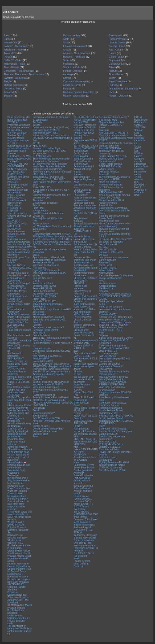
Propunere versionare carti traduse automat (19, 126)
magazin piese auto (109, 221)
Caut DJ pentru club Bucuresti (48, 213)
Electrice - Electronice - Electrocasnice (24, 74)
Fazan (102, 128)
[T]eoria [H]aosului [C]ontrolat (48, 218)
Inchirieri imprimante (18, 564)
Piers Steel (38, 208)
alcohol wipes (40, 377)
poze (76, 351)
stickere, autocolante (84, 325)
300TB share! (40, 416)
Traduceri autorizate (84, 540)
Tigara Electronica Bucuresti (114, 377)
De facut (103, 255)
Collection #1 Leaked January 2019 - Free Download (18, 600)
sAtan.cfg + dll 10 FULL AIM (114, 325)
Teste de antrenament (85, 198)
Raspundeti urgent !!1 (44, 395)
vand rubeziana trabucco (112, 387)
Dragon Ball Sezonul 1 (85, 299)
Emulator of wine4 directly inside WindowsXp (17, 203)
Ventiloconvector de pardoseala (49, 260)
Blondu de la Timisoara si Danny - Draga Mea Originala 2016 (116, 339)
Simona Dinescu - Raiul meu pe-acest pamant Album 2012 (116, 318)
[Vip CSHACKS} (107, 356)
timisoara (78, 174)
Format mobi (80, 286)
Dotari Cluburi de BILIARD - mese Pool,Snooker (82, 192)
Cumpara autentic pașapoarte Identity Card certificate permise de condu (141, 166)
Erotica (112, 53)
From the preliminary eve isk (114, 216)
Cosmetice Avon (41, 335)
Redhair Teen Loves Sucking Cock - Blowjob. (84, 135)
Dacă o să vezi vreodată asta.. (81, 155)
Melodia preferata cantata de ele (140, 139)
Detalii (36, 410)
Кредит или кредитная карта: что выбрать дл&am (86, 366)
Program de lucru (16, 608)
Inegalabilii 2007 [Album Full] (48, 177)
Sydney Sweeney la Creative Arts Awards (18, 409)
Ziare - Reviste (11, 67)
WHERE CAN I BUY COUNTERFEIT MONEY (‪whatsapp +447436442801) (18, 168)
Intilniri (36, 231)
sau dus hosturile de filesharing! (84, 381)
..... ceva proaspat (108, 353)
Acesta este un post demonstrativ (18, 191)
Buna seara (39, 333)
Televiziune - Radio (14, 50)
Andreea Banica (107, 286)
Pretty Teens (39, 299)
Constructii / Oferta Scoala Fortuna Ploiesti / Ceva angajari (115, 430)
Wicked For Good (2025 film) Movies (17, 290)
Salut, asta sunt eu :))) (85, 244)
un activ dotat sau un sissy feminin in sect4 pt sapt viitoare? (18, 276)
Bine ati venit (106, 369)
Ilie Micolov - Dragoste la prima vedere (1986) (85, 536)
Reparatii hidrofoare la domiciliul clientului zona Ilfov (116, 144)
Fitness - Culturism (119, 96)
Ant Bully (37, 122)
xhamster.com (106, 231)
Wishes (37, 125)
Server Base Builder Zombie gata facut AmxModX (84, 470)
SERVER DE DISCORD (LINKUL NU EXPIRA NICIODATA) (18, 225)
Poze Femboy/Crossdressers (114, 398)
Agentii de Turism (72, 85)
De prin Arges (14, 130)
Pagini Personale (118, 39)
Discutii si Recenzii (109, 172)
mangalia (104, 291)
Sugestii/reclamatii (17, 239)
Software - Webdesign (15, 46)
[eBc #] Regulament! (141, 118)
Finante (67, 89)
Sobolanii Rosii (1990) (44, 286)
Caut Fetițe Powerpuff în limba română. (19, 285)
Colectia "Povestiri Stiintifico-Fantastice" (18, 529)
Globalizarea (106, 460)
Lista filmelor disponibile (45, 203)
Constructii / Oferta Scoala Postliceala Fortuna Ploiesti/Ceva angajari (113, 405)
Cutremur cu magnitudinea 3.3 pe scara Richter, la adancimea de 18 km (84, 305)
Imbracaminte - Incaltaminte (123, 89)
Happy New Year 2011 (85, 416)
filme (35, 436)
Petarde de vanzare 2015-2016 (140, 125)
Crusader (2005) (108, 314)
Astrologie (68, 74)
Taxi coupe (13, 475)
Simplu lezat (105, 265)
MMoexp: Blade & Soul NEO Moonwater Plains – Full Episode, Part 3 (19, 381)
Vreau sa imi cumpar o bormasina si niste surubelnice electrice (115, 309)
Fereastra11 (39, 408)
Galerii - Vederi (117, 57)
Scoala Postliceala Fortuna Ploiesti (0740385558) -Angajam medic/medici (53, 365)
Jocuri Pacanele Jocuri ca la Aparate (85, 459)
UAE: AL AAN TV (16, 265)
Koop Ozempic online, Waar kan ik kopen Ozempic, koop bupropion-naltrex (19, 492)
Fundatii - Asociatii (73, 71)
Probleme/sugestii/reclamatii (47, 169)
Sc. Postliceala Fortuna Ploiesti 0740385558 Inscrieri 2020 (86, 148)
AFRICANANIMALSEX (111, 192)
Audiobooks (13, 294)
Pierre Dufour (14, 179)
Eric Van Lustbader (17, 133)
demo (102, 304)
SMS (111, 92)
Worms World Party (17, 499)
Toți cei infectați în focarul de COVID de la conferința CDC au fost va (19, 630)
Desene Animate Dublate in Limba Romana (16, 234)
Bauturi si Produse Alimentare (79, 92)
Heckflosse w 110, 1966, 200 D (49, 179)
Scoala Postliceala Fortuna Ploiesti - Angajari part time (83, 488)
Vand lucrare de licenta (19, 553)
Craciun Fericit (40, 434)
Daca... (103, 400)
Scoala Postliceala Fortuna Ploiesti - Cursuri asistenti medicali (83, 479)
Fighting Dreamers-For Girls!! (114, 462)
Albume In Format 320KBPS (17, 373)
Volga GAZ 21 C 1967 (44, 301)
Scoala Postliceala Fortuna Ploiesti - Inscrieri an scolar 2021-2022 (52, 383)
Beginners (13, 356)
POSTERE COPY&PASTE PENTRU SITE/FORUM (113, 383)
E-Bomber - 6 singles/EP (14, 209)
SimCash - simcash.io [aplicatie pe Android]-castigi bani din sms (85, 128)
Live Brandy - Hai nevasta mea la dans (84, 544)
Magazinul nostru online (111, 122)
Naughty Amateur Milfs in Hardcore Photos (112, 202)
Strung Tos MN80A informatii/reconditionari (19, 448)
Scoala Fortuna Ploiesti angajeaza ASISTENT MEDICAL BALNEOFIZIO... (116, 421)
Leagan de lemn (82, 561)
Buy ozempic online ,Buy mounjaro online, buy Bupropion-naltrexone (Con (19, 482)
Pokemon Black (41, 224)
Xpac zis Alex (40, 146)
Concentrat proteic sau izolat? (48, 327)
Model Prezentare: (140, 189)
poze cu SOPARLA (83, 346)
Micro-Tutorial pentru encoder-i (115, 224)
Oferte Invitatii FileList (19, 551)
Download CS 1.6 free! (85, 520)
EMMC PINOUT (16, 525)
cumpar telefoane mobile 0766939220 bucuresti (112, 466)
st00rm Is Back (139, 194)
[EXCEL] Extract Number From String (18, 176)
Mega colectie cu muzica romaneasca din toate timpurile (84, 525)
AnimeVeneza (106, 273)
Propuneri (12, 592)
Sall (136, 151)
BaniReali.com (106, 288)
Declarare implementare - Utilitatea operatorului (18, 616)
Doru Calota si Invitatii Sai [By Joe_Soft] (19, 388)
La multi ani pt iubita (109, 364)
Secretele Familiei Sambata (17, 588)
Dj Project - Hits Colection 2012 (115, 239)
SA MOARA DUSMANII (19, 605)
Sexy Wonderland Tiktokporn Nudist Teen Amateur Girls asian (51, 160)
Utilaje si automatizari (74, 96)
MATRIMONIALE (82, 231)
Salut (35, 185)
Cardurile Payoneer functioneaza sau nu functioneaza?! (116, 277)
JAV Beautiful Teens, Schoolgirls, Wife (53, 237)
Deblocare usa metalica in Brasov (17, 536)
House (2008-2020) (43, 361)
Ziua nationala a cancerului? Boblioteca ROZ (47, 357)
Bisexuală (104, 174)
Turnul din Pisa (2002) (44, 296)
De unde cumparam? (44, 413)
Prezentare (13, 473)
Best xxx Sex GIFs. (43, 278)
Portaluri (8, 57)
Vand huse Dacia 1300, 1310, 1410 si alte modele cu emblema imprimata (52, 240)
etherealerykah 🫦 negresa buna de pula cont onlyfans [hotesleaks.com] (19, 466)
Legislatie (114, 85)
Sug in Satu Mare (108, 120)
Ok (75, 234)
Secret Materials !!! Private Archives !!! (53, 343)
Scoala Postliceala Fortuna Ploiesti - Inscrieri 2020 (83, 161)
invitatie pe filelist (16, 621)
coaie (10, 623)
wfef (76, 447)
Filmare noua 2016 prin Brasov (115, 322)
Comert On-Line (117, 64)
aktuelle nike (39, 314)
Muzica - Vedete (72, 36)
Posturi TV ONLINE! (109, 198)
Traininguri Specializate (111, 301)
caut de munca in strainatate (114, 257)
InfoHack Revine (108, 457)
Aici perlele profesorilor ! (45, 294)
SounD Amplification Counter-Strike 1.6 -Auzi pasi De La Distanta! (18, 324)
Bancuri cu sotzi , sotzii (111, 252)
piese (76, 558)
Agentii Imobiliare (118, 82)
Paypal (36, 205)
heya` (102, 281)
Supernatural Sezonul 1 (111, 366)
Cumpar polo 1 (15, 574)
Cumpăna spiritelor (109, 449)
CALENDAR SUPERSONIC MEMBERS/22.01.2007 (86, 512)
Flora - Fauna (116, 74)
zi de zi (77, 413)
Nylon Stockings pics (18, 413)
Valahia (11, 263)
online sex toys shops (85, 260)
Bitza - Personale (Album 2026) (16, 196)
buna (76, 462)
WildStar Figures (139, 155)
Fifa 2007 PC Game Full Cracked (84, 555)
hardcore (78, 288)
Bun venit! (12, 460)
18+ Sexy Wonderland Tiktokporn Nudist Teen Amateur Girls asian (50, 165)
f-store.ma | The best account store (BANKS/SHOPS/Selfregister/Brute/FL (53, 137)
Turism (112, 78)
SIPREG (78, 426)
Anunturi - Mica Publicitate (77, 53)
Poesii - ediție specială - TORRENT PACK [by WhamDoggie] (111, 166)
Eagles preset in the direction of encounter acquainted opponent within (85, 207)
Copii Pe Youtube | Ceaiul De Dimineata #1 (84, 335)
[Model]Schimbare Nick (111, 379)
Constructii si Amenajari (75, 82)
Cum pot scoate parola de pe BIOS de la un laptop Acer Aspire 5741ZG (116, 138)
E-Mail (112, 67)
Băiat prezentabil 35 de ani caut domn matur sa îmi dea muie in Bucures (19, 150)
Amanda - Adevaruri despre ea (84, 227)
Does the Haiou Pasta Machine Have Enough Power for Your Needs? (19, 244)
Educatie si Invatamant (75, 46)
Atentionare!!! (14, 353)
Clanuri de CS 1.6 (108, 434)
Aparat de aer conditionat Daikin (49, 257)
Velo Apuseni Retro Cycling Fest (17, 298)
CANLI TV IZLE (82, 356)
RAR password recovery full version (84, 430)
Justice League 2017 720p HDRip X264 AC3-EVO (113, 157)
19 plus (77, 374)
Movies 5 (37, 276)
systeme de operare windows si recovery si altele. (19, 216)
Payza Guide (106, 205)
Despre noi (38, 216)
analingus (104, 130)
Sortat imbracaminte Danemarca (84, 274)
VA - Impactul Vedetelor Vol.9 (15, 542)
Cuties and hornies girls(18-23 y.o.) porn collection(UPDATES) (51, 129)
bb (34, 346)
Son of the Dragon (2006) (112, 470)
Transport (9, 92)
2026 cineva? (14, 281)
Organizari (114, 60)
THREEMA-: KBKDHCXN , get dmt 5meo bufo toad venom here (19, 399)
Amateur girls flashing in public (49, 374)
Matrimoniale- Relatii (14, 64)
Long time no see (42, 348)
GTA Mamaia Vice (42, 156)
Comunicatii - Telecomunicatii (19, 71)
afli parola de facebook (111, 242)
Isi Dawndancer (107, 390)
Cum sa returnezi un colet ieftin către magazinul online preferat (18, 505)
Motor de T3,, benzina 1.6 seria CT (19, 347)
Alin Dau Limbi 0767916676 (113, 133)
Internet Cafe (11, 43)
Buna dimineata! (107, 161)
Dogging (103, 335)
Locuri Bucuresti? (108, 244)
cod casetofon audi (83, 377)
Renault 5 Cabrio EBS (110, 125)
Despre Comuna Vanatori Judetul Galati (85, 248)
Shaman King (139, 131)
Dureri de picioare (42, 340)
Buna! (77, 405)
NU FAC (103, 247)
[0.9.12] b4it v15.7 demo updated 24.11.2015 (112, 446)
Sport (66, 43)
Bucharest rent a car (18, 577)
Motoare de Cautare (14, 85)
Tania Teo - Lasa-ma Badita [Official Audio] (18, 316)
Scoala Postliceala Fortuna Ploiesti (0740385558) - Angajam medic (51, 399)
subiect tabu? (106, 270)
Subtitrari (8, 96)
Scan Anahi (80, 327)
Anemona (38, 200)
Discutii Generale (82, 320)
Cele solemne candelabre (112, 346)
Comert (67, 78)
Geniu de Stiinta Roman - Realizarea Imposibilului (84, 239)
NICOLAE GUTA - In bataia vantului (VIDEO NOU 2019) (86, 442)
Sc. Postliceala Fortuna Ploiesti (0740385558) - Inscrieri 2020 (86, 120)
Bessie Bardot (106, 218)
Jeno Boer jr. (39, 307)
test (9, 351)
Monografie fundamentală (46, 387)
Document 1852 (16, 439)
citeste (36, 255)
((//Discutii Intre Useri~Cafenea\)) (82, 316)
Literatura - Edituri (13, 89)
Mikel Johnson (81, 403)
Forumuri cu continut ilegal (47, 148)
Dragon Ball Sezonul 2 (85, 296)
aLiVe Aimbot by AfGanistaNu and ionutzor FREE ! (114, 178)
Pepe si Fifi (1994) (42, 288)
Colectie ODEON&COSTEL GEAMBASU (83, 421)
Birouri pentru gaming (44, 291)
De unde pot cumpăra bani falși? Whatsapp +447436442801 (19, 582)
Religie (7, 82)
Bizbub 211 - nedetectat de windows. (52, 338)
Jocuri (7, 36)
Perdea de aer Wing (43, 263)
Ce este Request (108, 268)
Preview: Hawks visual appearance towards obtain (19, 558)
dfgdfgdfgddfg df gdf (18, 431)
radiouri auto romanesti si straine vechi (86, 342)
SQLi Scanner (81, 330)
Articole (67, 50)
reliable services (41, 426)
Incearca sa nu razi (84, 265)
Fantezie (37, 325)
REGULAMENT (15, 359)
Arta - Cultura (116, 50)
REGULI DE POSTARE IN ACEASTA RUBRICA (86, 281)
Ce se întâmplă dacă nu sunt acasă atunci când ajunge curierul (18, 455)
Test (35, 141)
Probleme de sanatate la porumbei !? (19, 547)
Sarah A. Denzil (15, 135)
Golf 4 (36, 281)
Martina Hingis (15, 301)
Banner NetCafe (107, 260)
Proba (102, 426)
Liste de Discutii (117, 43)
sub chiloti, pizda (108, 442)
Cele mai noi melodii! (84, 353)
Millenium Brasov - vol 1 (45, 133)
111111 (37, 143)
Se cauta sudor (81, 263)
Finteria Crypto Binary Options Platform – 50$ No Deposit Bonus (19, 569)
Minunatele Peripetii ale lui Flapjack (18, 186)
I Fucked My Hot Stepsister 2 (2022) (52, 234)
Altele (66, 39)
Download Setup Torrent (45, 330)
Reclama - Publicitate (74, 57)
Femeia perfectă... (83, 499)
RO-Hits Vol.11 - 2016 (110, 330)
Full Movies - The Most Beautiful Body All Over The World (19, 159)
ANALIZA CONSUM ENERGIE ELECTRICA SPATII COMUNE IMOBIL (115, 296)
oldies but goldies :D (110, 182)
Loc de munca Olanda (85, 434)
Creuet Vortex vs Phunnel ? (82, 292)
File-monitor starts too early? (114, 117)
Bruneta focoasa (16, 309)
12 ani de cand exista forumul (114, 195)
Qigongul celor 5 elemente (47, 270)
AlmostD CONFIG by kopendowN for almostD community (112, 151)
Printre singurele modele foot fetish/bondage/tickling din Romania (19, 422)
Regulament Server (84, 465)
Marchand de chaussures (46, 265)
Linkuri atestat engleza (111, 327)
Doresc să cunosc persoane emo (17, 435)
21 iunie (78, 372)
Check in (37, 379)
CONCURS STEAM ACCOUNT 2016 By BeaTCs (115, 349)
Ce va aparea (81, 200)
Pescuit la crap (81, 496)
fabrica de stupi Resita (19, 405)
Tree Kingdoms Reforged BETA (49, 273)
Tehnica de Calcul (72, 67)
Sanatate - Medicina (14, 78)
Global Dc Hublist (108, 250)
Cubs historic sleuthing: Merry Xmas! (52, 182)
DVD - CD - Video (13, 60)
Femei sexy (13, 312)
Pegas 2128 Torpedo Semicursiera (84, 399)
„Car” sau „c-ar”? (16, 429)
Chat (6, 39)
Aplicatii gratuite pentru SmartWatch (86, 269)
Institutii (113, 71)
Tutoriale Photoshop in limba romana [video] (114, 373)
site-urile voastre (108, 283)
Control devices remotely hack (49, 429)
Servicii (67, 60)
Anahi (77, 322)
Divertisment (115, 36)
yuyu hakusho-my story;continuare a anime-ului (114, 227)
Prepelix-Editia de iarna (45, 431)
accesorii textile (82, 177)
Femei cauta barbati (84, 252)
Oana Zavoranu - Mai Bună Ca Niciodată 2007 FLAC (18, 120)
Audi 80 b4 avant (82, 312)
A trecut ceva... (41, 268)
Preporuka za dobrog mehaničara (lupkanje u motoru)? (19, 252)
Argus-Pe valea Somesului (82, 386)
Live (35, 221)
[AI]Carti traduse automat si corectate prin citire (18, 141)
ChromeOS (13, 416)
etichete (78, 390)
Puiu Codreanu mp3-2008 (46, 418)
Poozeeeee (105, 343)
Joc (75, 255)
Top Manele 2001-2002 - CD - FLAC (19, 269)
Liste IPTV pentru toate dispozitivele (19, 342)
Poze (102, 333)
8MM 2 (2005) (138, 147)
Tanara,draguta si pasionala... (48, 304)
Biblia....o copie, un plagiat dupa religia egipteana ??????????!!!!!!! (17, 365)
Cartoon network (16, 392)
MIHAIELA (79, 348)
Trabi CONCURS (42, 187)
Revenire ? (105, 263)
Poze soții (12, 182)
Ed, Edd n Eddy (16, 610)
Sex (9, 532)
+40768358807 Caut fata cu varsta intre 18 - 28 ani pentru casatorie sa (51, 370)
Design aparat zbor (17, 595)
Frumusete (69, 64)
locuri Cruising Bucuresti (81, 565)
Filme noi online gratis (110, 185)
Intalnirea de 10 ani (43, 283)
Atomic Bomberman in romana (49, 317)
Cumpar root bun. (83, 257)
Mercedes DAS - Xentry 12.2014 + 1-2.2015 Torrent (84, 504)
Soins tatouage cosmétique (113, 208)
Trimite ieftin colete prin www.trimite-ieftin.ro (19, 513)
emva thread (80, 517)
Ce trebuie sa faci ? (84, 166)
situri (76, 436)
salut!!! (77, 494)
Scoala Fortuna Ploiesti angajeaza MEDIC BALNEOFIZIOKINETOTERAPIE (116, 413)
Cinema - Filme (117, 46)
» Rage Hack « (41, 211)
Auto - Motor (10, 53)
